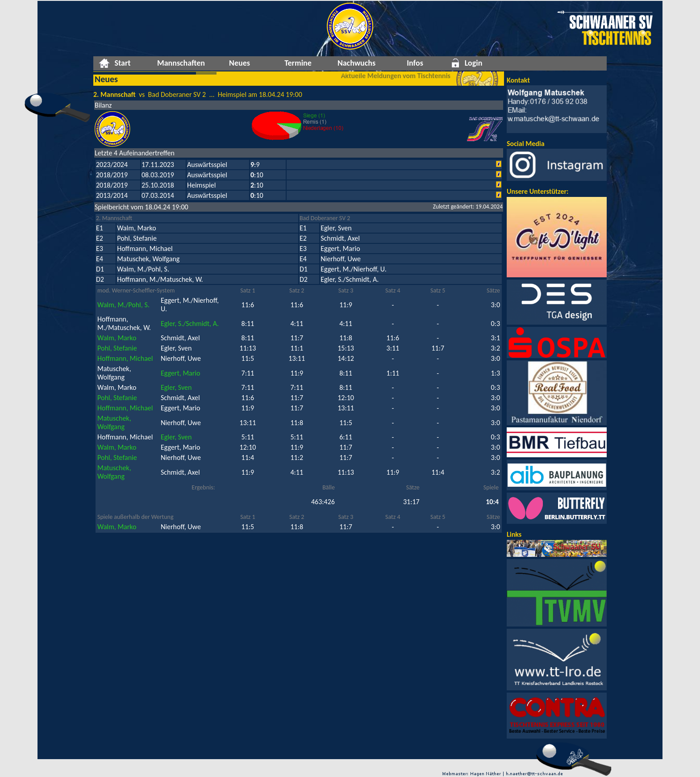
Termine (298, 63)
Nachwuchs (356, 63)
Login (474, 63)
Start (122, 63)
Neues (240, 63)
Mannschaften (181, 63)
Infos (415, 63)
